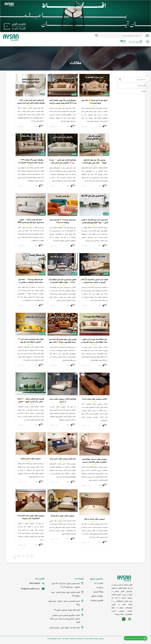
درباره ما (100, 588)
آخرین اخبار (142, 86)
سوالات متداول (97, 596)
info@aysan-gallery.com (30, 589)
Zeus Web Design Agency (94, 639)
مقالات (143, 91)
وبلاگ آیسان (98, 592)
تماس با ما (99, 583)
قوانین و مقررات (97, 600)
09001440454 (35, 584)
